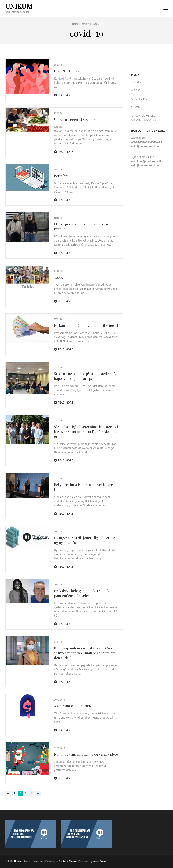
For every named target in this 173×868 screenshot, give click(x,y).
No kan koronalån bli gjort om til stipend (86, 325)
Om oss (136, 90)
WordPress (100, 861)
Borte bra (61, 176)
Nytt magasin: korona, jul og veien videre (86, 754)
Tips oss (136, 82)
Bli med (135, 107)
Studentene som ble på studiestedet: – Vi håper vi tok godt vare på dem (86, 376)
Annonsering (139, 99)
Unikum (19, 6)
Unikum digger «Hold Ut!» (75, 119)
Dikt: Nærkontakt (67, 71)
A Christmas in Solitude (73, 706)
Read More (64, 95)
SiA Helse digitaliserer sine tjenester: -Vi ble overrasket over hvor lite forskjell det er (86, 431)
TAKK (58, 277)
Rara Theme (70, 861)
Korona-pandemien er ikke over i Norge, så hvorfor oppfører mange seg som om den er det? (86, 653)
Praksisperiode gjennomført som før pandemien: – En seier (83, 593)
